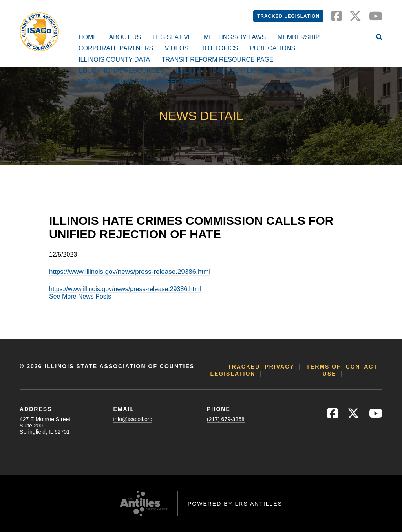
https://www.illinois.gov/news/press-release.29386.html (130, 272)
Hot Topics (219, 48)
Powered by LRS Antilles (235, 504)
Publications (272, 48)
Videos (177, 48)
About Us (125, 37)
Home (88, 37)
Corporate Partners (116, 48)
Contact (362, 367)
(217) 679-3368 (226, 419)
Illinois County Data (114, 60)
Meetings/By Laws (235, 37)
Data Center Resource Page (262, 71)
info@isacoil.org (133, 419)
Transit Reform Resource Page (218, 60)
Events (188, 71)
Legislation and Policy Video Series (142, 82)
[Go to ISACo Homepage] (39, 32)
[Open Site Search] (379, 38)
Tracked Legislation (288, 16)
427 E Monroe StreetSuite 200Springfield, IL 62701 (45, 426)
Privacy (279, 367)
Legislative (172, 37)
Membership (299, 37)
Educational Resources (121, 71)
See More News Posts (80, 296)
